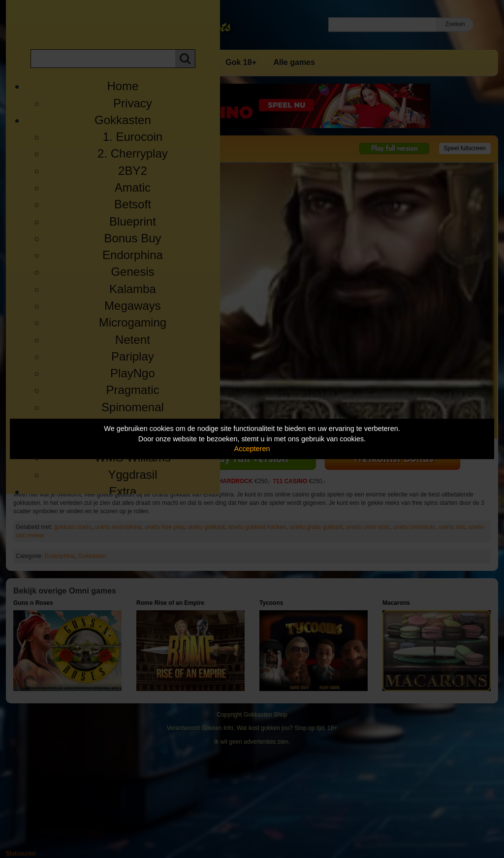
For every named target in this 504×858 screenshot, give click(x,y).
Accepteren (252, 449)
